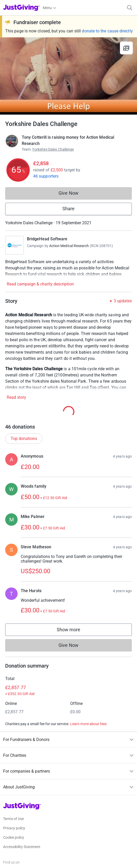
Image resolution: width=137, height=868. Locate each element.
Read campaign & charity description (40, 284)
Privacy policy (14, 828)
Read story (16, 397)
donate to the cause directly (107, 31)
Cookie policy (14, 837)
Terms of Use (13, 819)
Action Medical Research (69, 246)
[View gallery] (126, 48)
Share (68, 209)
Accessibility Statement (22, 847)
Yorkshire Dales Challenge (53, 149)
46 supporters (46, 176)
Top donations (24, 439)
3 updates (123, 301)
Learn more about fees (88, 724)
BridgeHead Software (47, 239)
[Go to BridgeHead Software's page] (15, 245)
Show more (74, 631)
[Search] (130, 8)
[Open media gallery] (68, 76)
